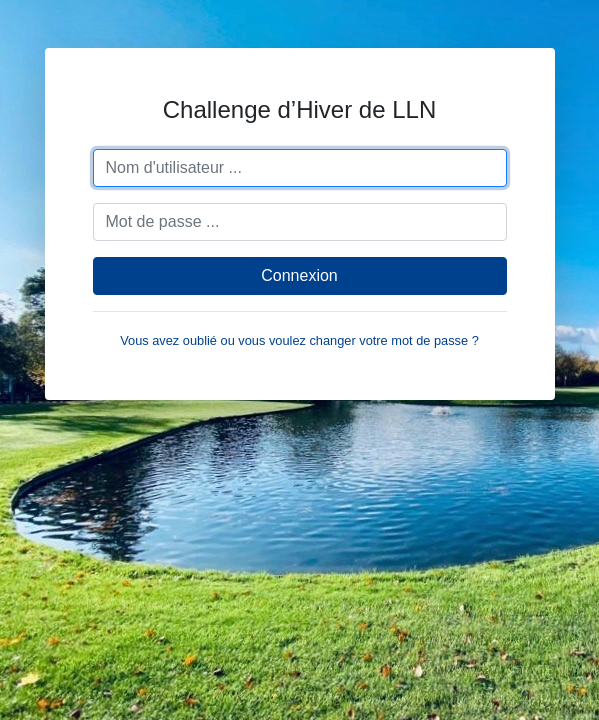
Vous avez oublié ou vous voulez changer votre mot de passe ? (299, 340)
